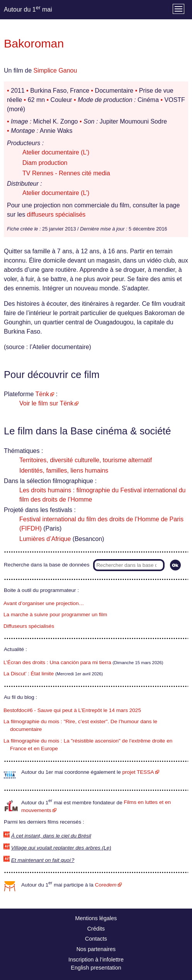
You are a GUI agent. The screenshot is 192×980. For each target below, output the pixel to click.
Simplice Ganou (55, 70)
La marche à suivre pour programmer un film (55, 615)
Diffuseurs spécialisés (29, 626)
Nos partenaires (96, 949)
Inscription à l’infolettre (96, 960)
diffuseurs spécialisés (56, 214)
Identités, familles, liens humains (64, 471)
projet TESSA (138, 772)
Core (106, 885)
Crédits (96, 929)
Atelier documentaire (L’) (56, 152)
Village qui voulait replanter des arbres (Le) (61, 848)
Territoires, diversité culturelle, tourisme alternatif (86, 460)
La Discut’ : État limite (29, 674)
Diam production (45, 163)
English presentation (96, 968)
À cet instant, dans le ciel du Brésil (51, 836)
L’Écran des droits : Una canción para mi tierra (57, 662)
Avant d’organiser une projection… (44, 603)
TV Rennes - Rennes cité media (66, 173)
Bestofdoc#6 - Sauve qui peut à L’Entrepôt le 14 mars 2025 (72, 710)
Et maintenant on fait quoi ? (43, 860)
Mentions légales (96, 918)
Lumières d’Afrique (45, 539)
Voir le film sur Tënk (46, 403)
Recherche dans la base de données (47, 565)
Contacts (96, 939)
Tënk (42, 394)
